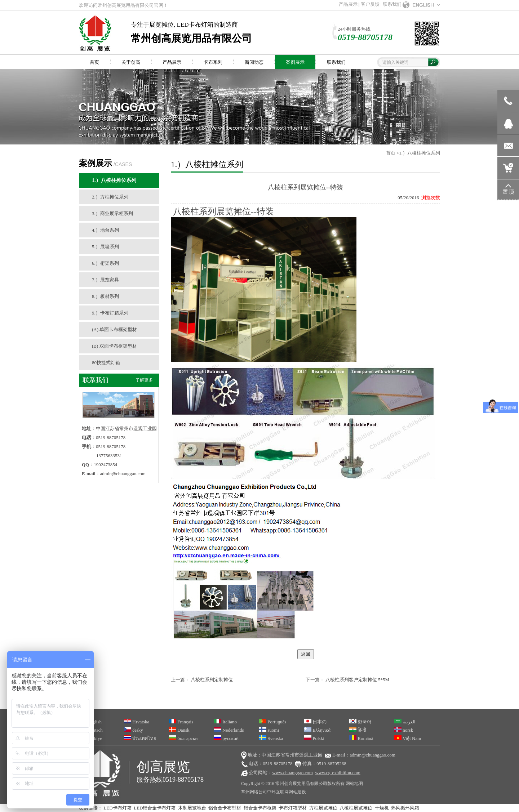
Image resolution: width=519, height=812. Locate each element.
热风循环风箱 (405, 808)
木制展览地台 (192, 808)
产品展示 (348, 4)
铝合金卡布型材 (225, 808)
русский (226, 738)
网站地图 (354, 784)
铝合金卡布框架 (260, 808)
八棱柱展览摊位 (356, 808)
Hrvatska (137, 722)
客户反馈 (370, 4)
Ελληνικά (317, 730)
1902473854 (105, 465)
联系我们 (392, 4)
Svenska (271, 738)
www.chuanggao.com (292, 773)
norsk (404, 730)
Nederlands (229, 730)
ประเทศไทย (140, 738)
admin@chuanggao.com (123, 474)
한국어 (360, 722)
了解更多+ (145, 380)
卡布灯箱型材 (293, 808)
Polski (314, 738)
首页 (391, 153)
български (183, 738)
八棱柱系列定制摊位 (212, 680)
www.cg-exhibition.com (338, 773)
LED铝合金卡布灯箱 (155, 808)
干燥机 (382, 808)
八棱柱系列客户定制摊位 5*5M (357, 680)
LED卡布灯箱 (117, 808)
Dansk (179, 730)
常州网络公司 (254, 792)
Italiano (225, 722)
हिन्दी (358, 730)
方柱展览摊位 (323, 808)
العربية (405, 722)
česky (134, 730)
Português (273, 722)
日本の (315, 722)
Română (361, 738)
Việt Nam (408, 738)
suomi (269, 730)
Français (181, 722)
